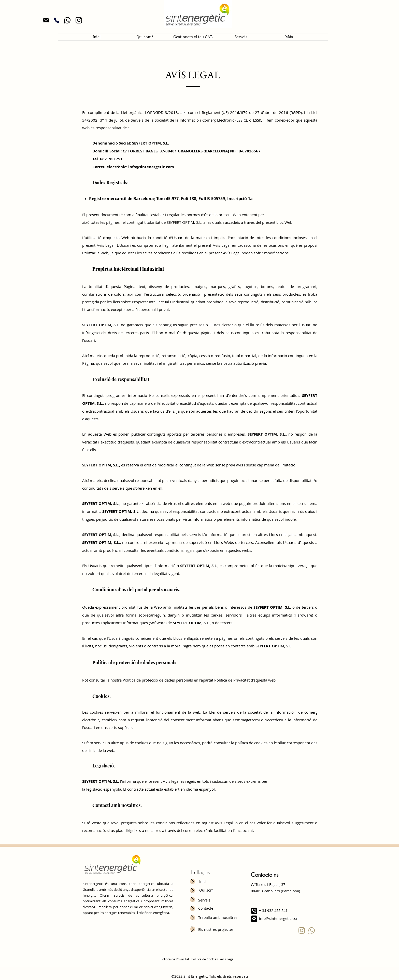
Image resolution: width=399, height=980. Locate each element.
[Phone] (57, 20)
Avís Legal (227, 959)
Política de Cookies (205, 959)
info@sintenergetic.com (279, 918)
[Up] (193, 882)
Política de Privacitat (175, 959)
